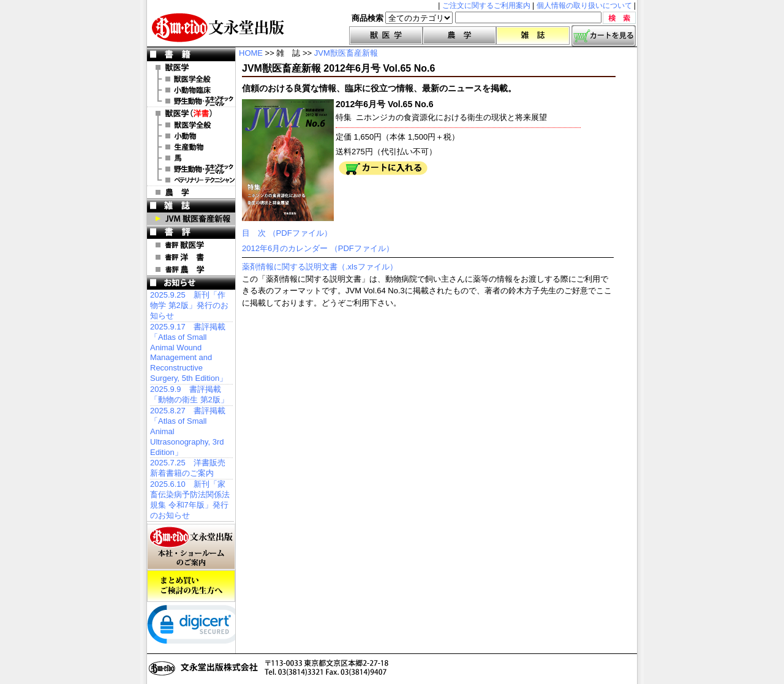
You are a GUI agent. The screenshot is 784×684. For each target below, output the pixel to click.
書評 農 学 (191, 269)
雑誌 (533, 36)
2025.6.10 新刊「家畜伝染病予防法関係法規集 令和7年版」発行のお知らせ (190, 500)
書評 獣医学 (191, 245)
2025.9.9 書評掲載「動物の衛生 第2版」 (189, 394)
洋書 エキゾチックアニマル (191, 169)
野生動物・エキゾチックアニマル (191, 101)
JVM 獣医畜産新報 (191, 219)
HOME (251, 53)
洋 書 (191, 113)
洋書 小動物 (191, 136)
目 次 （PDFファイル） (287, 233)
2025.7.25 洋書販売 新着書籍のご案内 (188, 468)
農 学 (191, 192)
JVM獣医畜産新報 (346, 53)
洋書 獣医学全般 (191, 125)
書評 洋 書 (191, 257)
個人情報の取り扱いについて (584, 6)
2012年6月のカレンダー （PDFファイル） (318, 248)
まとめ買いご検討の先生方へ (191, 586)
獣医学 (386, 36)
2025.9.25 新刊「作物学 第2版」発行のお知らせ (189, 305)
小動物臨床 (191, 90)
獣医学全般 (191, 79)
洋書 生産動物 (191, 147)
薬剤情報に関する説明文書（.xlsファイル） (320, 267)
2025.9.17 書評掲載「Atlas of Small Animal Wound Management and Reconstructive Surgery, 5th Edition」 (189, 352)
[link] (196, 627)
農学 (459, 36)
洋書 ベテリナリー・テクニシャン (191, 180)
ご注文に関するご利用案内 (486, 6)
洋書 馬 (191, 158)
